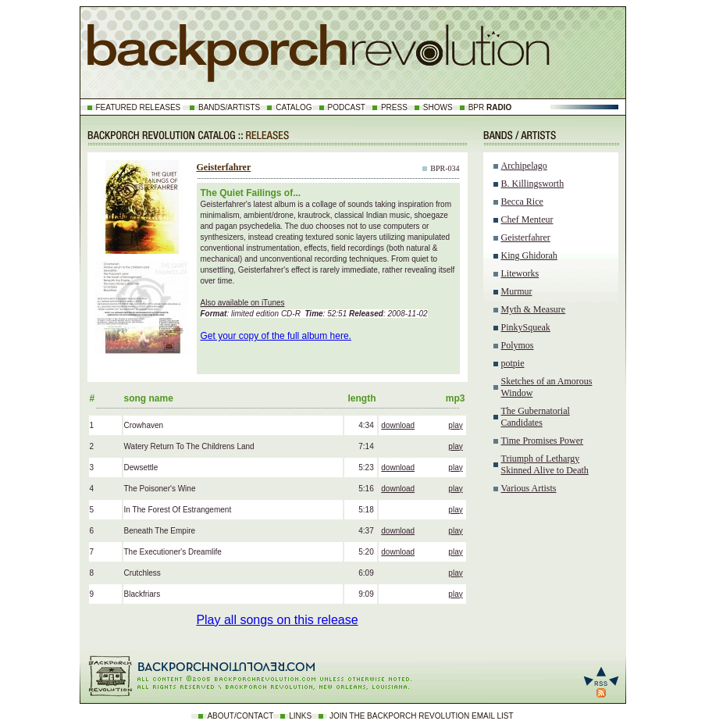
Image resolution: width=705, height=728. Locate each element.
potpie (513, 363)
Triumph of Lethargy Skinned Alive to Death (545, 464)
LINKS (300, 716)
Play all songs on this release (277, 620)
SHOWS (438, 107)
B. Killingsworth (533, 184)
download (398, 425)
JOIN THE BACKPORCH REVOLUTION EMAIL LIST (422, 716)
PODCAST (347, 107)
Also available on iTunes (243, 303)
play (455, 425)
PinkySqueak (526, 327)
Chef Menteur (527, 219)
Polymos (518, 345)
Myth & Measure (534, 309)
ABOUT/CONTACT (240, 716)
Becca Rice (522, 202)
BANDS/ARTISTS (229, 107)
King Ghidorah (529, 255)
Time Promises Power (543, 441)
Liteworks (520, 273)
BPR (490, 107)
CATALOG (294, 107)
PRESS (394, 107)
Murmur (517, 291)
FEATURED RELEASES (139, 107)
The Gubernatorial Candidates (536, 417)
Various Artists (529, 488)
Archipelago (524, 166)
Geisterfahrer (224, 167)
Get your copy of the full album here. (276, 336)
